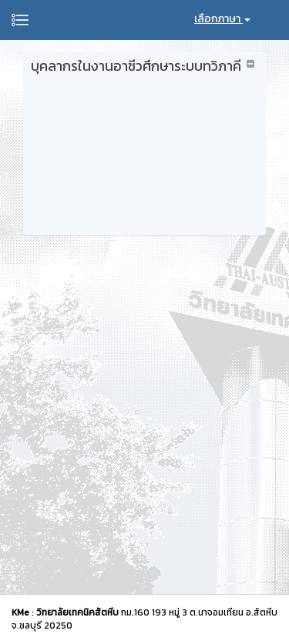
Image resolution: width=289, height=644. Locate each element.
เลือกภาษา (222, 19)
